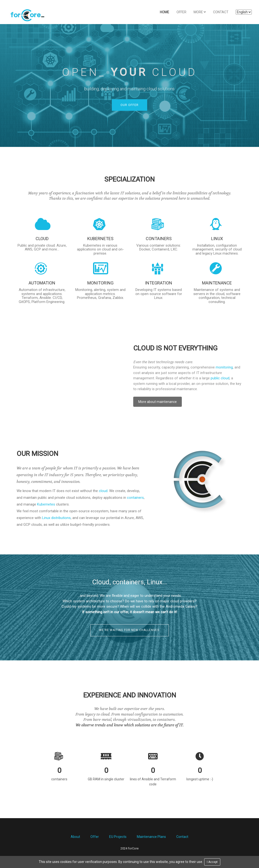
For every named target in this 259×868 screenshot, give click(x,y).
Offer (181, 12)
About (75, 837)
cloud (103, 491)
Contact (221, 12)
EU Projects (118, 837)
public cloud (220, 379)
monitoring (224, 368)
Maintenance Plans (151, 837)
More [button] (200, 12)
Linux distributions (56, 518)
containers (135, 498)
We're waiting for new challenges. (130, 631)
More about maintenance (158, 402)
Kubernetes (46, 505)
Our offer (129, 105)
